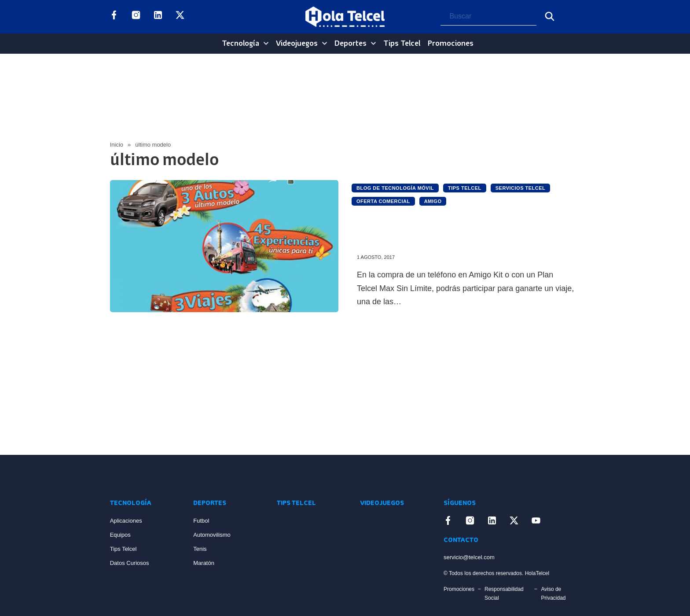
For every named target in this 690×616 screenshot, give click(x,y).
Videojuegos (297, 44)
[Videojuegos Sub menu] (325, 43)
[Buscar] (550, 16)
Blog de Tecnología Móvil (395, 188)
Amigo (433, 201)
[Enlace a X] (180, 17)
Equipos (120, 535)
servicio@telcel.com (469, 557)
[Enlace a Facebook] (114, 17)
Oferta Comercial (383, 201)
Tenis (200, 549)
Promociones (451, 44)
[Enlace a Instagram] (136, 17)
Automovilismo (212, 535)
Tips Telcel (402, 44)
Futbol (201, 521)
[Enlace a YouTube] (202, 17)
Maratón (204, 563)
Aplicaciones (126, 521)
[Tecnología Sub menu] (266, 43)
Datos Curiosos (130, 563)
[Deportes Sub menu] (373, 43)
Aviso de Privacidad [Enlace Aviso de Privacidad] (553, 594)
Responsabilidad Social (504, 594)
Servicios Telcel (521, 188)
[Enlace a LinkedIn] (158, 17)
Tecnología (240, 44)
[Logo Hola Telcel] (345, 17)
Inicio (117, 145)
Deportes (351, 44)
